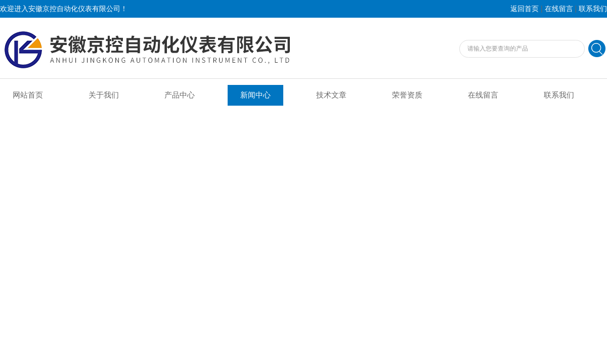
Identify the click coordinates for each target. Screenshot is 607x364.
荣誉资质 (407, 95)
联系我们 (593, 9)
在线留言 (559, 9)
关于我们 (104, 95)
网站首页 (28, 95)
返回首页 (525, 9)
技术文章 (331, 95)
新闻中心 (255, 95)
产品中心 (180, 95)
